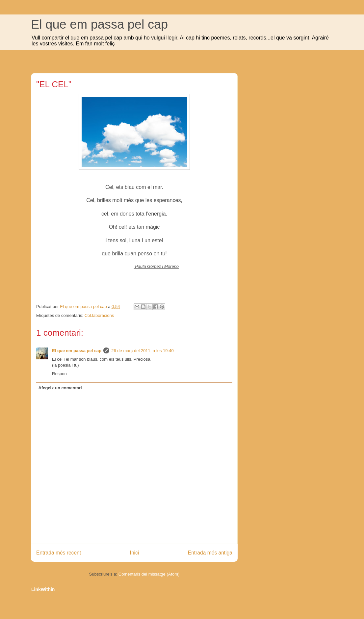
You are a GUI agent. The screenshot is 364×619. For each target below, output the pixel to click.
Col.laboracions (99, 315)
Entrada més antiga (210, 553)
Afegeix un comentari (60, 388)
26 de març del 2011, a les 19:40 (142, 351)
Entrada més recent (59, 553)
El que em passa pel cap (99, 24)
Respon (59, 374)
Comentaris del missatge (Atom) (149, 574)
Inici (135, 553)
